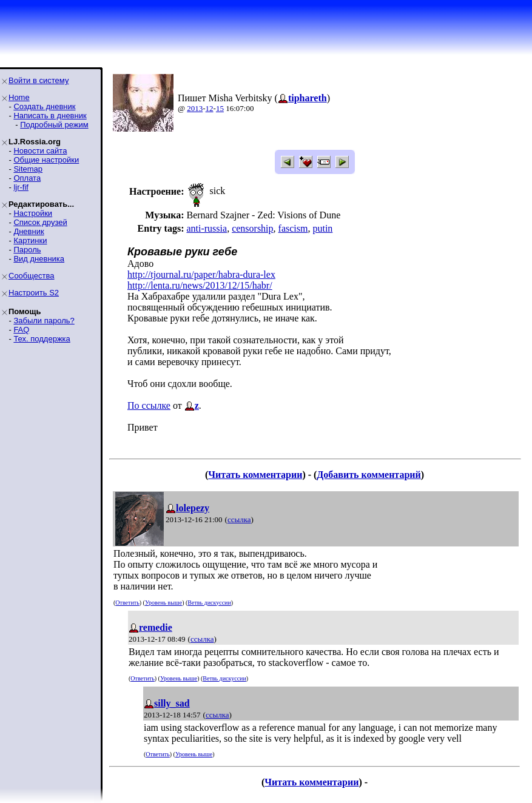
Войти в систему (39, 80)
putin (322, 228)
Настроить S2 (34, 293)
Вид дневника (39, 259)
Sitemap (28, 169)
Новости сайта (40, 151)
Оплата (27, 178)
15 (220, 108)
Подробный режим (54, 125)
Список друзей (40, 222)
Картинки (30, 240)
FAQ (21, 330)
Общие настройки (46, 160)
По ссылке (149, 405)
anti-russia (207, 228)
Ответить (127, 603)
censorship (252, 228)
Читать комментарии (255, 475)
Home (19, 97)
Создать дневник (44, 106)
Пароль (27, 250)
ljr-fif (21, 187)
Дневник (29, 231)
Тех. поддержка (42, 339)
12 (210, 108)
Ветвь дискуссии (209, 603)
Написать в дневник (50, 116)
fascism (293, 228)
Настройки (33, 213)
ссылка (239, 519)
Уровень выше (163, 603)
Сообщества (32, 276)
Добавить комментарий (369, 475)
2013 (195, 108)
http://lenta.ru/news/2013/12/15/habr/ (200, 285)
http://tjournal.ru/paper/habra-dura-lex (201, 274)
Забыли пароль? (44, 321)
